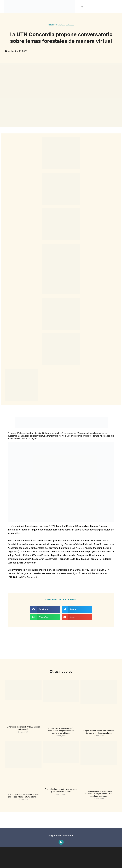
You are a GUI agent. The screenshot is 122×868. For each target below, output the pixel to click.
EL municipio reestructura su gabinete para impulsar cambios (61, 790)
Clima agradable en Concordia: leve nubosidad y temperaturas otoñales (23, 796)
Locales (70, 25)
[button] (82, 7)
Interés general (56, 25)
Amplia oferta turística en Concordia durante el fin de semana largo (99, 732)
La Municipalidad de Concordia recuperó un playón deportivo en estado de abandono (99, 794)
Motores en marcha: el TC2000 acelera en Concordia (23, 728)
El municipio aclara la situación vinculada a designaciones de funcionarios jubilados (61, 731)
